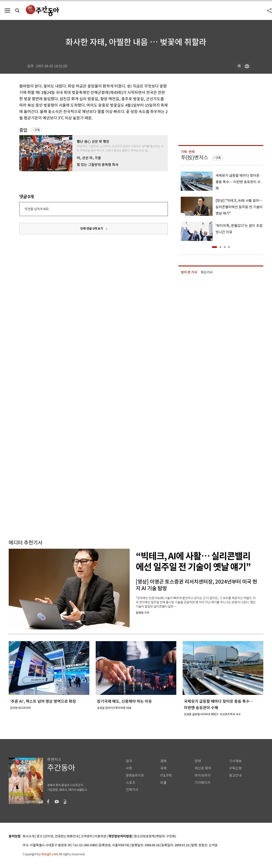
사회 (129, 768)
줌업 (23, 130)
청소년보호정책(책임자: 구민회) (155, 836)
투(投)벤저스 (195, 158)
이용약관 (100, 836)
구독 (37, 130)
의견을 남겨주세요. (37, 209)
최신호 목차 (203, 768)
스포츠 (131, 783)
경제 (163, 761)
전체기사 (132, 790)
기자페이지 (203, 783)
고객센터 (87, 836)
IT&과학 (166, 775)
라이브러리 (203, 775)
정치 (129, 761)
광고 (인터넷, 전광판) (51, 836)
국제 (163, 768)
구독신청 (235, 768)
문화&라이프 (135, 775)
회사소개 (29, 836)
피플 (163, 783)
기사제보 (235, 761)
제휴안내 (73, 836)
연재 (198, 761)
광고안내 (235, 775)
